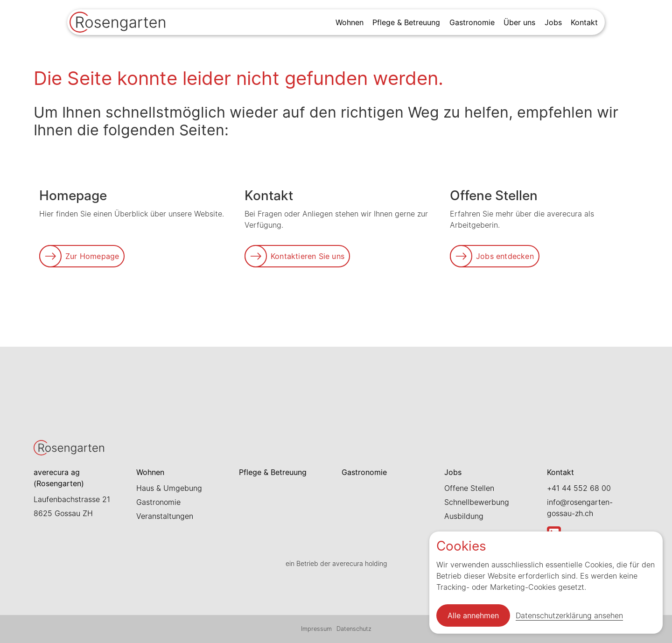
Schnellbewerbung (477, 502)
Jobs (553, 22)
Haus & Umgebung (169, 488)
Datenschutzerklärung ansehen (569, 615)
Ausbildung (464, 516)
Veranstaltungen (165, 516)
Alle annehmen (473, 615)
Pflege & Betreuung (406, 22)
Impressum (316, 629)
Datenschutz (354, 629)
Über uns (519, 22)
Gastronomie (472, 22)
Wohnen (350, 22)
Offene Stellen (469, 488)
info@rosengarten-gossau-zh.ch (580, 508)
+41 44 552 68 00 (579, 488)
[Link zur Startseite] (117, 23)
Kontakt (584, 22)
